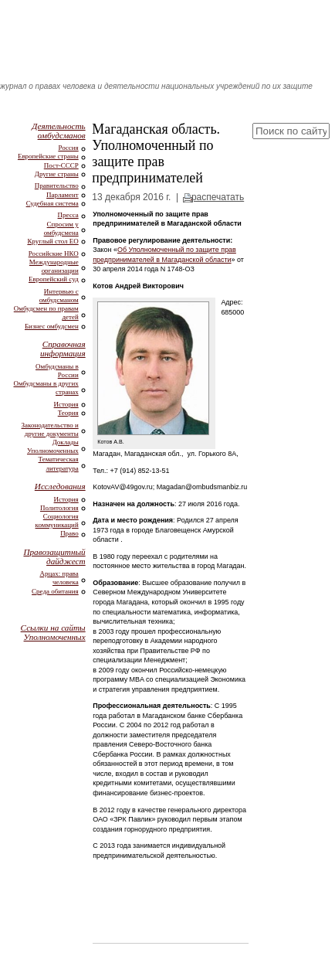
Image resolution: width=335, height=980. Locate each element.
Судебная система (52, 203)
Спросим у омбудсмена (61, 228)
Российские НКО (54, 254)
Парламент (63, 195)
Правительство (57, 185)
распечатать (218, 197)
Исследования (60, 486)
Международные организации (54, 266)
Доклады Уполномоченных (53, 446)
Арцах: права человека (59, 578)
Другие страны (57, 174)
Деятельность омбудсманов (58, 131)
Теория (68, 413)
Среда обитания (55, 591)
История (66, 404)
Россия (68, 148)
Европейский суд (54, 279)
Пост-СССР (61, 165)
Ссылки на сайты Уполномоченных (53, 632)
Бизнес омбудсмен (52, 326)
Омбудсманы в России (57, 371)
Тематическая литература (59, 463)
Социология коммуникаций (57, 521)
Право (69, 533)
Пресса (68, 215)
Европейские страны (48, 156)
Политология (59, 508)
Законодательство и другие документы (50, 429)
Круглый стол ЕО (52, 241)
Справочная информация (63, 349)
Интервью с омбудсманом (59, 296)
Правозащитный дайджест (54, 556)
